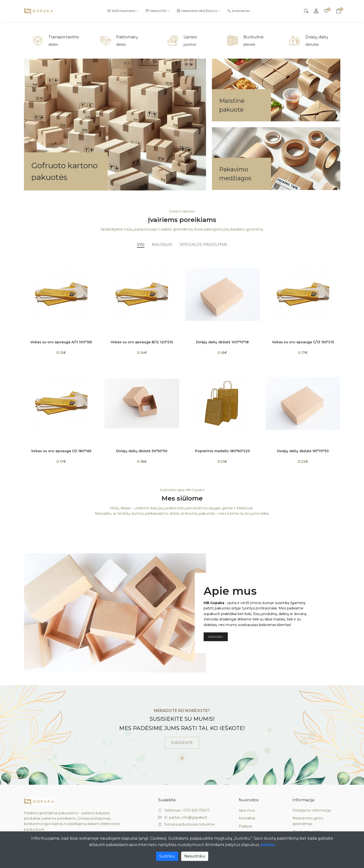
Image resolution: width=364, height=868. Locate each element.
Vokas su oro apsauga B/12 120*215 (142, 342)
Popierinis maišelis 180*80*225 (222, 451)
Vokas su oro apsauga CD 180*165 (61, 451)
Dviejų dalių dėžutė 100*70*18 (222, 342)
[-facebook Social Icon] (182, 758)
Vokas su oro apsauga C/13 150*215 (303, 342)
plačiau (268, 845)
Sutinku (167, 856)
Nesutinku (195, 856)
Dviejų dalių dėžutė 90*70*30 (303, 451)
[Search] (306, 11)
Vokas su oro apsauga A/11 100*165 (61, 342)
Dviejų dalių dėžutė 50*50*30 (142, 451)
